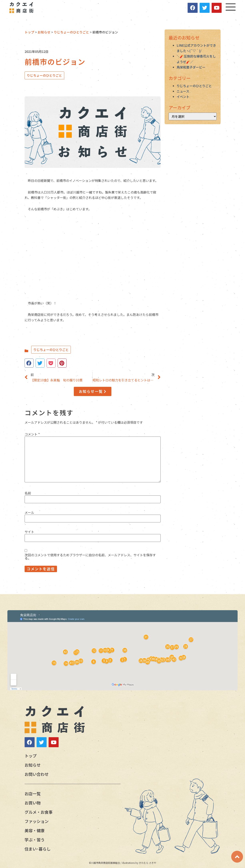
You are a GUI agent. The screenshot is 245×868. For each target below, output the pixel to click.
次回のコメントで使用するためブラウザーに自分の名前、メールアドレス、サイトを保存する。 (90, 556)
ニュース (183, 91)
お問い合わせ (37, 774)
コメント (32, 434)
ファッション (37, 821)
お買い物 (33, 803)
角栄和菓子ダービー (191, 67)
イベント (183, 97)
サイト (29, 532)
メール (29, 512)
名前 (28, 493)
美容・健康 (35, 830)
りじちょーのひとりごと (44, 75)
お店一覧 (33, 794)
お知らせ (33, 765)
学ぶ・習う (35, 840)
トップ (31, 756)
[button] (93, 391)
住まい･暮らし (38, 849)
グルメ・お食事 (39, 812)
